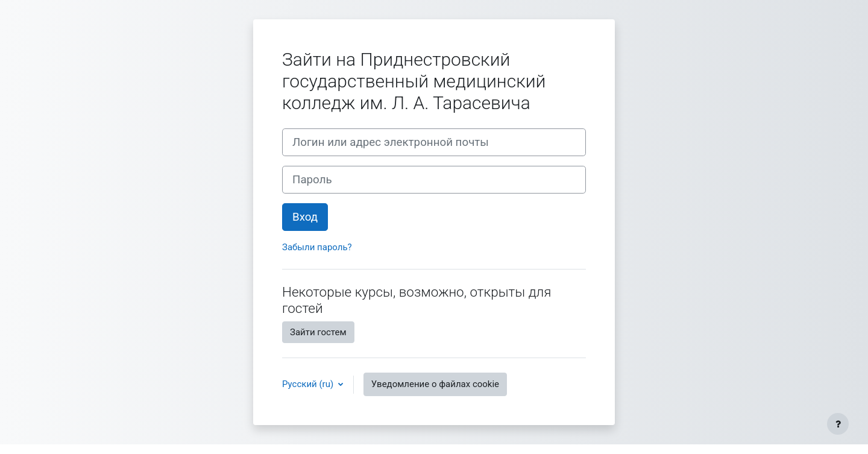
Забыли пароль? (317, 247)
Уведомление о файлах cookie (435, 384)
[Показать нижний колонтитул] (838, 424)
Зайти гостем (318, 332)
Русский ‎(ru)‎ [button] (309, 384)
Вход (305, 217)
